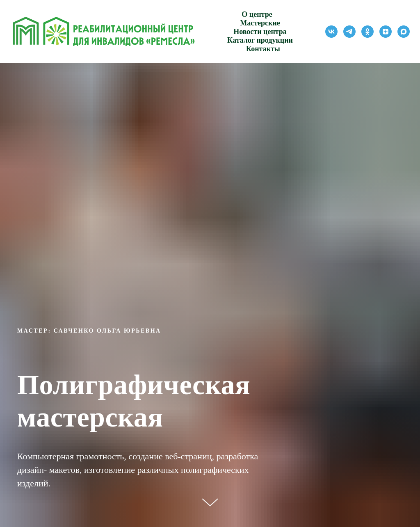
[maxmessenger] (404, 32)
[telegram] (349, 32)
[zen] (386, 32)
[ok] (367, 32)
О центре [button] (257, 14)
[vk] (331, 32)
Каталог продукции (260, 40)
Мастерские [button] (260, 23)
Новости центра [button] (260, 32)
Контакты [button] (263, 49)
